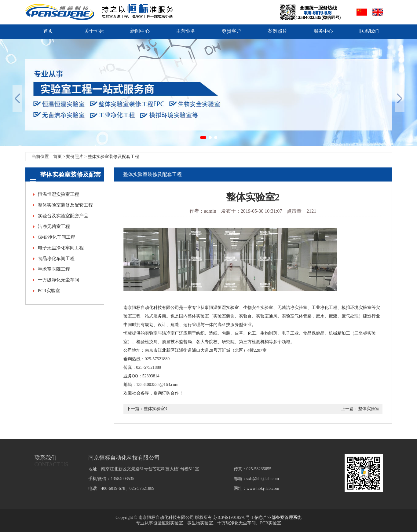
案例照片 (277, 31)
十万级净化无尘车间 (59, 280)
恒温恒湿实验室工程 (59, 194)
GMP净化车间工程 (57, 237)
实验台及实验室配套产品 (63, 216)
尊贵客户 (232, 31)
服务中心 (323, 31)
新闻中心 (140, 31)
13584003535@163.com (157, 385)
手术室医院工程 (54, 269)
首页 (48, 31)
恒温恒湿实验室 (168, 523)
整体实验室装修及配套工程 (65, 205)
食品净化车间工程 (56, 259)
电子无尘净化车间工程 (61, 248)
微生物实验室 (200, 523)
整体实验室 (369, 409)
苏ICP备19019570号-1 (233, 517)
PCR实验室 (49, 291)
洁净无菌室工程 (54, 226)
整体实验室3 (155, 409)
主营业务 (186, 31)
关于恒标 (94, 31)
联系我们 (369, 31)
